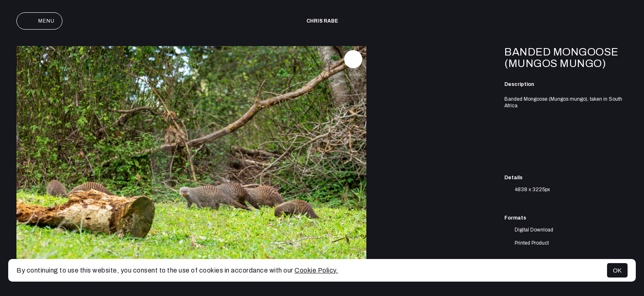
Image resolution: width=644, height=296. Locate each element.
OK (617, 270)
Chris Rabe (322, 21)
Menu (39, 21)
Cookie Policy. (316, 270)
